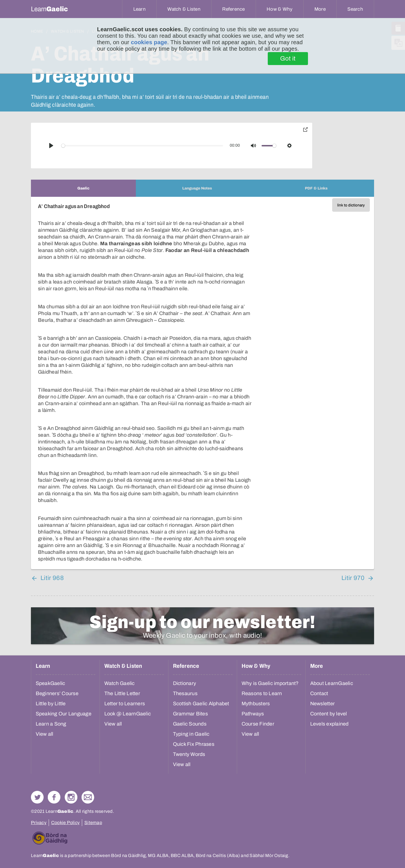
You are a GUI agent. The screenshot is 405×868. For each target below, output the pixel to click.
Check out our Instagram (71, 797)
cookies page (149, 42)
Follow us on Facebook (54, 797)
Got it (288, 59)
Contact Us (88, 797)
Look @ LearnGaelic (128, 714)
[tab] (83, 188)
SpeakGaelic (50, 683)
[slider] (142, 146)
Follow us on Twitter (37, 797)
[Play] (51, 146)
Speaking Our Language (64, 714)
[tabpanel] (202, 383)
